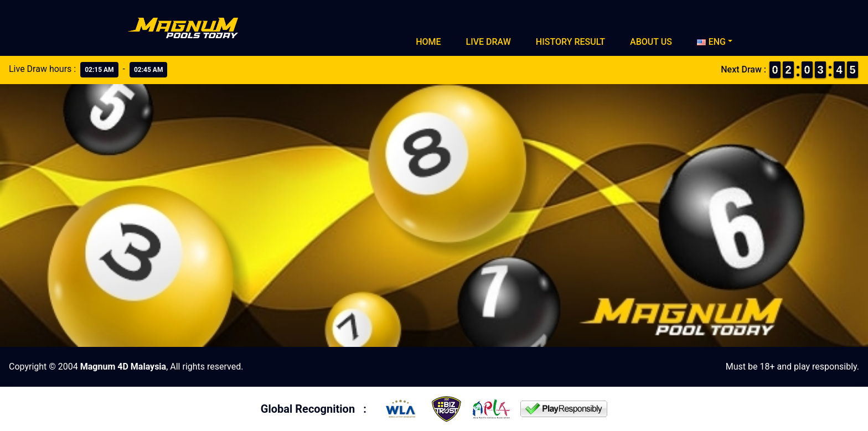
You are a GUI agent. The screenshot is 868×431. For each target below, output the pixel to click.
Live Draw (489, 42)
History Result (570, 42)
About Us (651, 42)
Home (428, 42)
